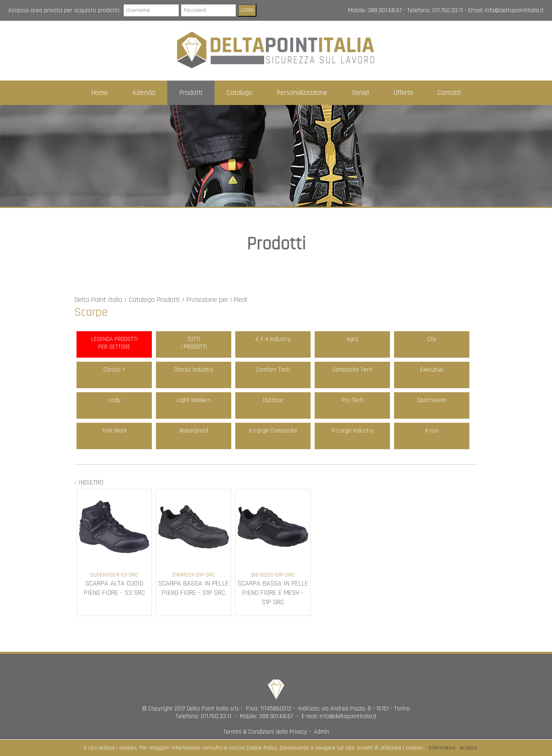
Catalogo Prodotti (154, 300)
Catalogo (240, 93)
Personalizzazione (302, 93)
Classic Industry (194, 370)
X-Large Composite (273, 431)
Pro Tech (353, 400)
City (432, 339)
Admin (322, 732)
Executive (432, 370)
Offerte (403, 93)
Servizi (360, 93)
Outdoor (273, 400)
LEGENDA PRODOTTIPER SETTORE (114, 343)
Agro (352, 339)
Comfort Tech (273, 370)
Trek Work (114, 431)
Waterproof (194, 431)
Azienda (144, 93)
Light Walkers (194, 400)
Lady (114, 400)
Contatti (449, 93)
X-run (432, 431)
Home (100, 93)
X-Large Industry (353, 431)
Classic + (114, 370)
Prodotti (191, 93)
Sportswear (432, 400)
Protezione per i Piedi (217, 300)
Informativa (442, 748)
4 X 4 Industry (273, 339)
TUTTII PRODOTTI (194, 343)
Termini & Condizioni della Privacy (265, 732)
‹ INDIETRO (89, 482)
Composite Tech (352, 370)
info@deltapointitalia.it (514, 10)
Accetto (468, 748)
